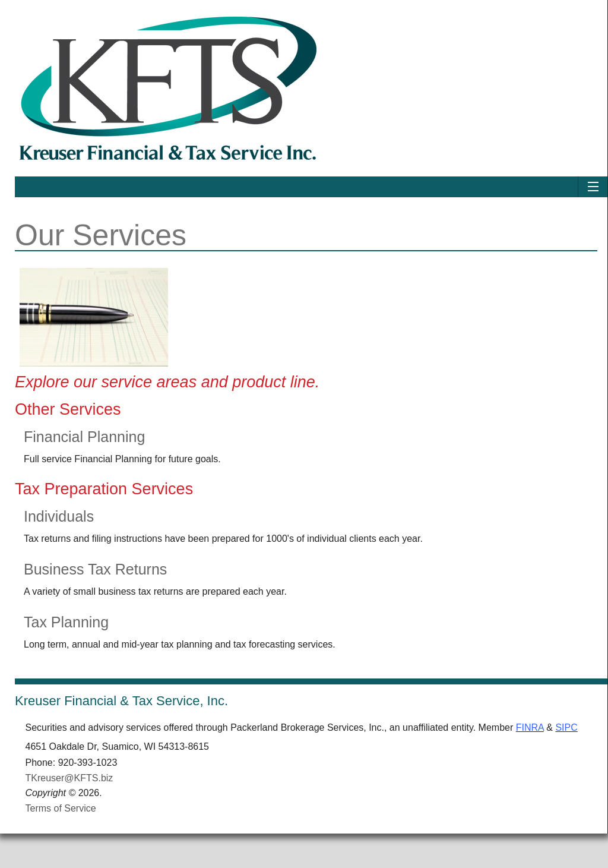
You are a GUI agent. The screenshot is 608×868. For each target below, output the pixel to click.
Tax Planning (66, 622)
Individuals (59, 516)
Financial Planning (84, 437)
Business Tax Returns (95, 569)
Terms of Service (61, 823)
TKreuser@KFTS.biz (69, 793)
